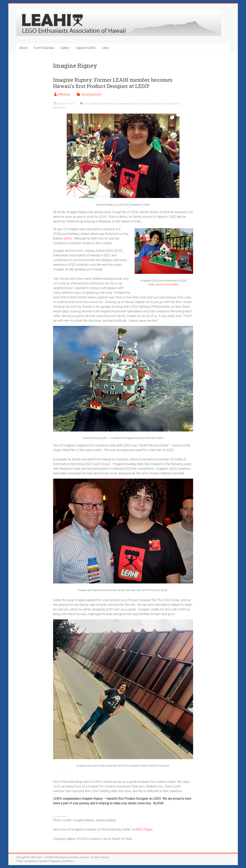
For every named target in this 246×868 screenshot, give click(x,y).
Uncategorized (91, 94)
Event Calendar (44, 48)
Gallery (65, 48)
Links (105, 48)
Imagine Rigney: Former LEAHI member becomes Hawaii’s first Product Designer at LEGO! (113, 83)
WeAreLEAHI (60, 108)
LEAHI (139, 104)
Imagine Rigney (127, 104)
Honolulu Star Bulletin (167, 284)
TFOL (178, 104)
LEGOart (155, 104)
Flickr (129, 839)
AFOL (87, 104)
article (68, 238)
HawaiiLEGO (112, 104)
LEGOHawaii (167, 104)
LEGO (147, 104)
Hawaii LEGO (98, 104)
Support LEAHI (86, 48)
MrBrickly (64, 94)
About (23, 48)
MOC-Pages (144, 829)
